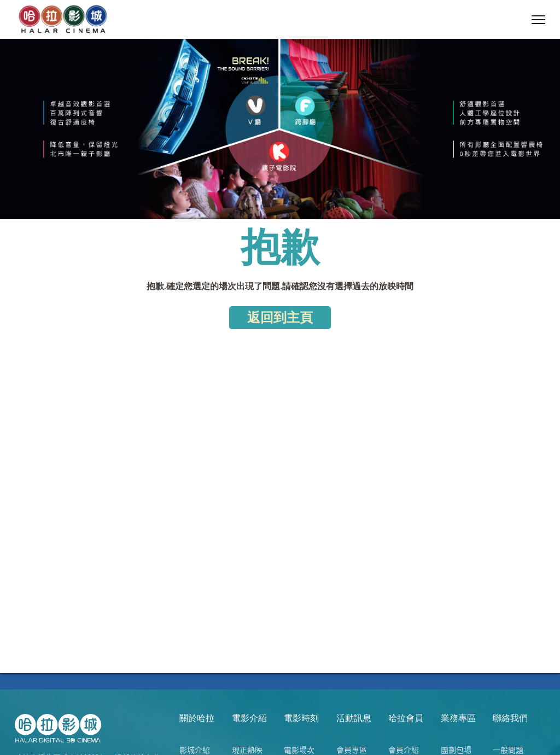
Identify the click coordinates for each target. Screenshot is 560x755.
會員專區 (352, 750)
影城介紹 (195, 750)
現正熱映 (247, 750)
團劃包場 (456, 750)
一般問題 (508, 750)
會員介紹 (404, 750)
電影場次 (299, 750)
